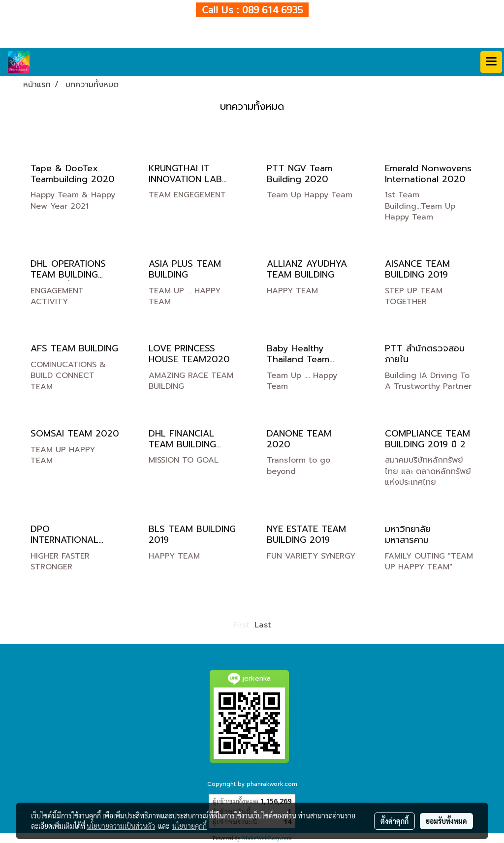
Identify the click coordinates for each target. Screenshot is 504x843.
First (241, 625)
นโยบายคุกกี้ (189, 826)
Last (263, 625)
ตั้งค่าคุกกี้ (394, 821)
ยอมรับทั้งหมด (446, 821)
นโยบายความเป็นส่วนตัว (121, 826)
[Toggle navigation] (491, 62)
